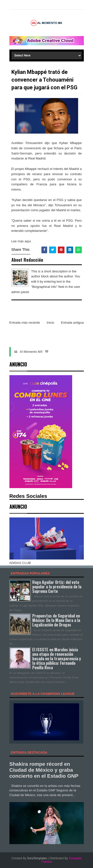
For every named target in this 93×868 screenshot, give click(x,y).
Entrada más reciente (25, 323)
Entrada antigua (72, 323)
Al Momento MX (31, 352)
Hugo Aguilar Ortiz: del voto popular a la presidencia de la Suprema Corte (57, 587)
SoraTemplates (37, 858)
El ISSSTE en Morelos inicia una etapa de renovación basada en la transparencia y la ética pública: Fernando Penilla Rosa (57, 659)
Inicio (50, 323)
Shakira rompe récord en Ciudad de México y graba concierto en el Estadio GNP (44, 770)
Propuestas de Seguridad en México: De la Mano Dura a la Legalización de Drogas (56, 620)
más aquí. (25, 241)
